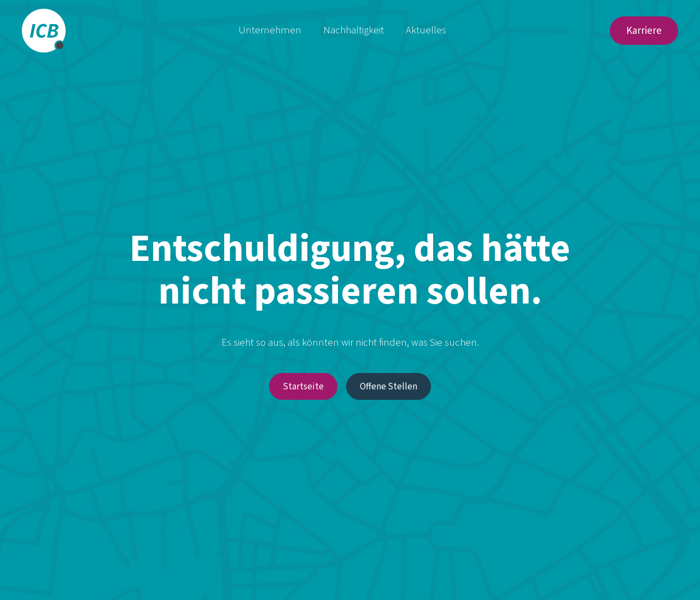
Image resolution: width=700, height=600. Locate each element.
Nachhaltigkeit (354, 30)
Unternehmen (270, 30)
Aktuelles (426, 30)
